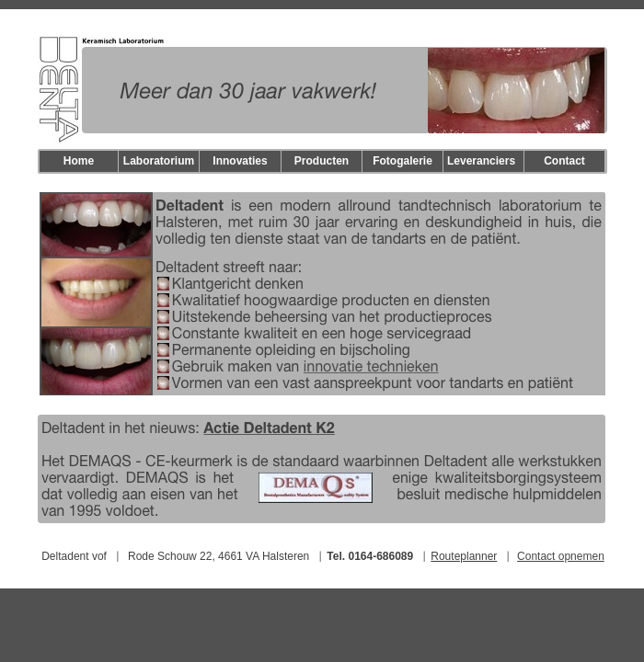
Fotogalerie (402, 161)
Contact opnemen (561, 556)
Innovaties (240, 161)
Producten (322, 161)
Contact (564, 161)
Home (79, 161)
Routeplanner (464, 556)
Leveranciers (481, 161)
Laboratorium (159, 161)
